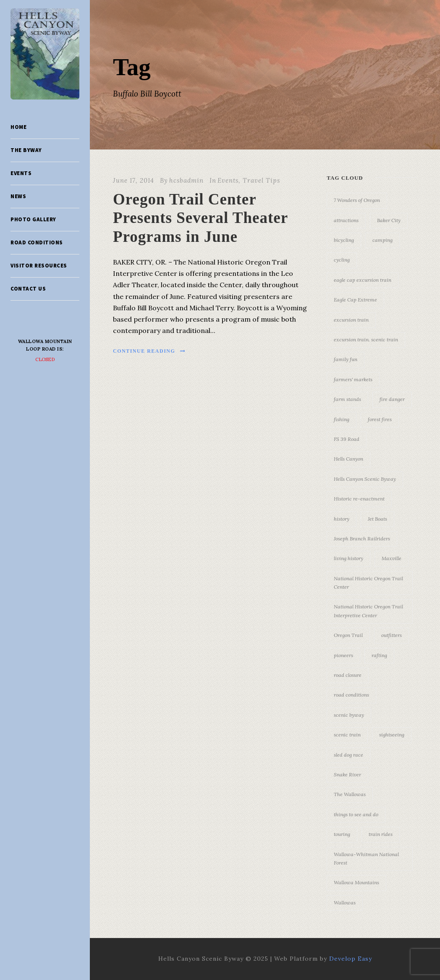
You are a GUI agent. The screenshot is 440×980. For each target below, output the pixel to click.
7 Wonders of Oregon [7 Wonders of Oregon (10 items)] (357, 200)
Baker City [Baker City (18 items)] (389, 220)
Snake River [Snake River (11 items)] (347, 774)
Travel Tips (261, 180)
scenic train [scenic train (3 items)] (347, 735)
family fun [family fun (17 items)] (346, 359)
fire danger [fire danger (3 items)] (392, 399)
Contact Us (28, 289)
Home (18, 127)
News (18, 196)
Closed (45, 359)
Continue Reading (149, 351)
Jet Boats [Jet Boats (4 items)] (377, 519)
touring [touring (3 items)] (342, 834)
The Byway (26, 150)
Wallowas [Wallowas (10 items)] (345, 903)
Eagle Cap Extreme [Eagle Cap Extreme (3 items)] (355, 300)
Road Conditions (37, 242)
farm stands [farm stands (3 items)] (347, 399)
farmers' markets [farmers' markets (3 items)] (353, 379)
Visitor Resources (39, 266)
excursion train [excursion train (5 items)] (351, 320)
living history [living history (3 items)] (348, 558)
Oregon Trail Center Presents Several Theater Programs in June (200, 218)
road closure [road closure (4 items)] (348, 675)
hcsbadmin (186, 180)
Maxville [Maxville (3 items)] (392, 558)
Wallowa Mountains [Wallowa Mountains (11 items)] (356, 882)
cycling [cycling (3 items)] (342, 260)
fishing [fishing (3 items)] (342, 419)
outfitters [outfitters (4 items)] (392, 635)
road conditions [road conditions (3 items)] (351, 695)
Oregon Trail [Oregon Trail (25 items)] (348, 635)
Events (21, 173)
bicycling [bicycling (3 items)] (344, 240)
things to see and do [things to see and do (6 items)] (356, 814)
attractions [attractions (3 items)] (346, 220)
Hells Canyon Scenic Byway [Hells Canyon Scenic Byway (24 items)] (365, 479)
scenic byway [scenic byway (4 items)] (349, 715)
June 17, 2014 (134, 180)
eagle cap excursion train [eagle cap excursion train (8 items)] (363, 280)
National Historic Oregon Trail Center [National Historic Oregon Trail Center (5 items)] (368, 583)
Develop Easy (351, 959)
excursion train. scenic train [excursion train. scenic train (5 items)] (366, 339)
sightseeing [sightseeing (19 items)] (392, 735)
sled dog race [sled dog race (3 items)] (348, 755)
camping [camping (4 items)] (382, 240)
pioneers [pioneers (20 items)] (343, 655)
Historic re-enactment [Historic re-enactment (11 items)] (359, 499)
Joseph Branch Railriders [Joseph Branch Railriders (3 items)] (362, 538)
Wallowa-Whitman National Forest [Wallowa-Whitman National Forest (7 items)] (366, 858)
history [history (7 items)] (342, 519)
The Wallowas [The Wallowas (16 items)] (350, 794)
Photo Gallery (33, 219)
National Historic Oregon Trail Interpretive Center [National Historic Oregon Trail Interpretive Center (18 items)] (368, 611)
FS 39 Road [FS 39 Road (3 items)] (347, 439)
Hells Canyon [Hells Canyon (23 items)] (348, 459)
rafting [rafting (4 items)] (379, 655)
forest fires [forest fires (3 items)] (380, 419)
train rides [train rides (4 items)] (381, 834)
